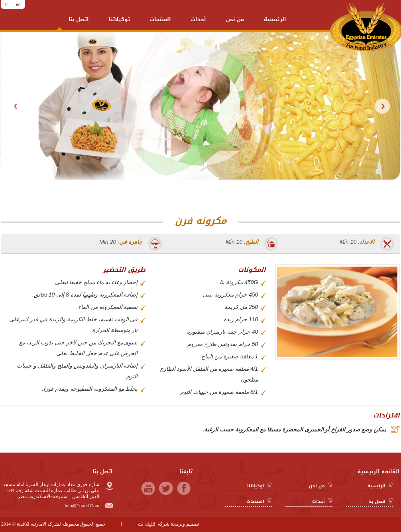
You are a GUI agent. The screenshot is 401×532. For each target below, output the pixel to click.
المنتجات (160, 19)
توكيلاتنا (119, 19)
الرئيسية (275, 19)
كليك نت (147, 524)
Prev (16, 106)
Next (382, 106)
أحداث (199, 19)
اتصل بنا (79, 19)
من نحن (235, 19)
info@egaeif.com (90, 506)
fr (7, 4)
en (18, 4)
